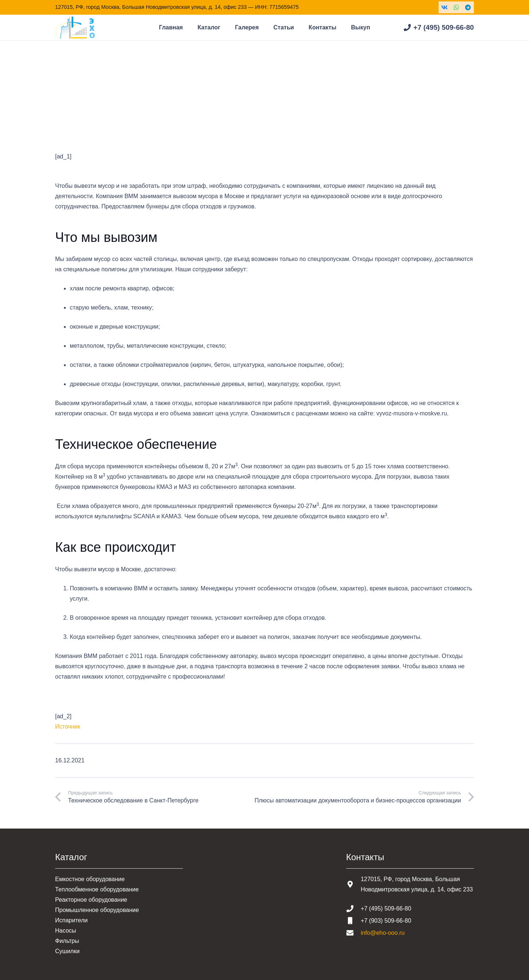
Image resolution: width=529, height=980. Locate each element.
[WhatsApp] (456, 7)
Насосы (66, 931)
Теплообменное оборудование (97, 889)
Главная (66, 99)
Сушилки (67, 951)
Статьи (94, 99)
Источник (68, 727)
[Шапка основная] (75, 28)
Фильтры (67, 941)
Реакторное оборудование (91, 900)
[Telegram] (468, 7)
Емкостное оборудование (90, 879)
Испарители (71, 920)
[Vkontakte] (445, 7)
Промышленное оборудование (97, 910)
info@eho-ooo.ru (383, 933)
